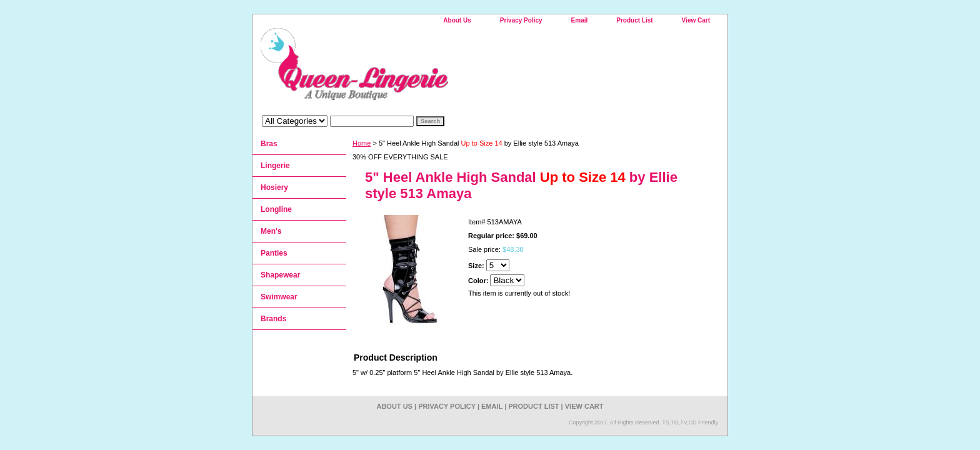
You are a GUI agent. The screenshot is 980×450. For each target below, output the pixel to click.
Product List (634, 20)
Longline (276, 209)
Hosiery (274, 187)
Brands (273, 319)
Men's (271, 231)
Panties (274, 253)
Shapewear (280, 275)
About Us (457, 20)
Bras (269, 144)
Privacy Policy (521, 20)
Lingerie (275, 166)
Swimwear (279, 297)
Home (362, 143)
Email (580, 20)
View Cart (696, 20)
